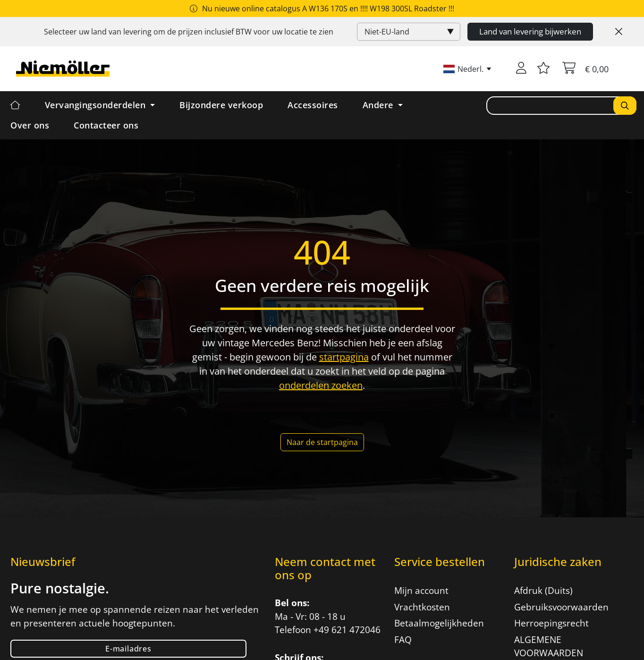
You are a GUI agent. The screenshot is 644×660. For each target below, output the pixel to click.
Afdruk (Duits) (543, 591)
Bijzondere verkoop (221, 105)
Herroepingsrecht (551, 623)
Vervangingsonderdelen (97, 105)
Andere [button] (379, 105)
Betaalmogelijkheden (439, 623)
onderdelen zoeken (321, 385)
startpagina (344, 357)
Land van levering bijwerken (530, 31)
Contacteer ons (106, 125)
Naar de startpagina (322, 442)
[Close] (619, 32)
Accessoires (313, 105)
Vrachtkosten (422, 607)
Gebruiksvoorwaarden (561, 607)
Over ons (30, 125)
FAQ (403, 640)
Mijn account (421, 591)
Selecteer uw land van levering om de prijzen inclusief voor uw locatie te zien (189, 32)
